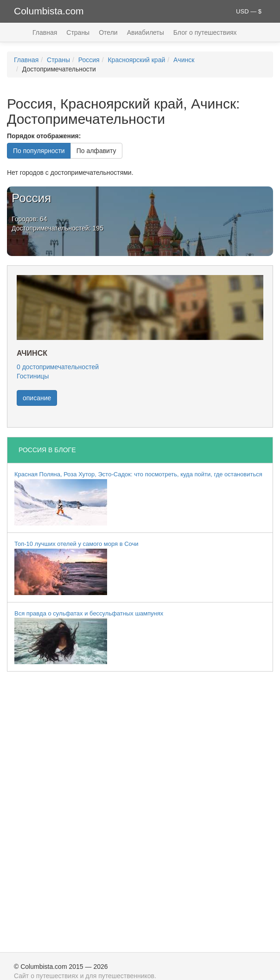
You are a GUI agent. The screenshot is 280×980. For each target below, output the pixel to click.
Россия (89, 60)
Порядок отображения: (44, 136)
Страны (78, 32)
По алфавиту (96, 151)
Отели (108, 32)
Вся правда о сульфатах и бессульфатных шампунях (89, 637)
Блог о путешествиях (205, 32)
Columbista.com (49, 11)
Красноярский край (136, 60)
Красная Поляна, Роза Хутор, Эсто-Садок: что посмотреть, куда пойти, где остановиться (138, 498)
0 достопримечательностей (58, 367)
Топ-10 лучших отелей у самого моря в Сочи (76, 568)
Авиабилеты (146, 32)
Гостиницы (33, 376)
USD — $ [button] (249, 11)
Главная (45, 32)
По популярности (39, 151)
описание (37, 398)
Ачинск (184, 60)
